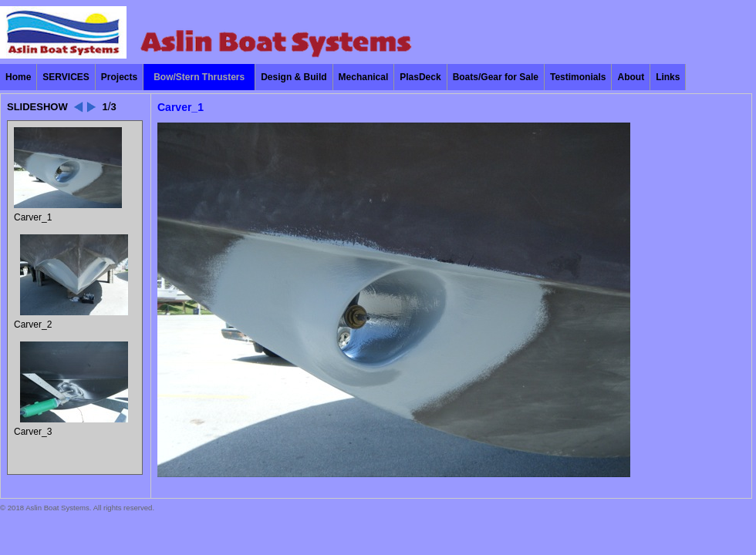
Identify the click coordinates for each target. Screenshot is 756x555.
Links (668, 77)
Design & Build (294, 77)
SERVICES (66, 77)
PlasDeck (420, 77)
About (631, 77)
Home (18, 77)
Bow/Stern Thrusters (199, 77)
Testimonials (578, 77)
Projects (119, 77)
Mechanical (364, 77)
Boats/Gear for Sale (496, 77)
